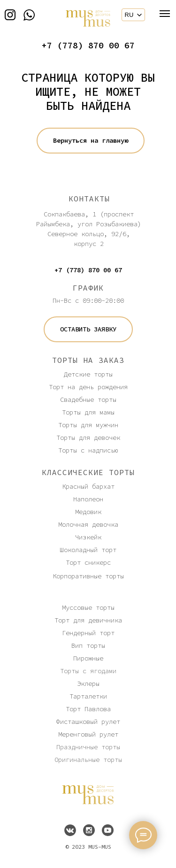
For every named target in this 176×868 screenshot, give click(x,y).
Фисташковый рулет (88, 722)
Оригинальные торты (88, 760)
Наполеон (88, 499)
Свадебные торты (88, 399)
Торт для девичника (88, 620)
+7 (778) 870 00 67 (88, 45)
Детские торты (88, 374)
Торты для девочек (88, 438)
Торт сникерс (88, 562)
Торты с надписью (88, 450)
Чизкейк (88, 537)
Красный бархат (88, 486)
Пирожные (88, 658)
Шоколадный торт (88, 550)
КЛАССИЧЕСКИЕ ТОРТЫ (88, 472)
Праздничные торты (88, 747)
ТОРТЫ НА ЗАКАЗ (88, 360)
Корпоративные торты (88, 576)
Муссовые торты (88, 607)
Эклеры (88, 684)
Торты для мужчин (88, 425)
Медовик (88, 512)
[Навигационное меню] (165, 14)
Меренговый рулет (88, 734)
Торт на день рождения (88, 387)
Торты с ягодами (88, 671)
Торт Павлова (88, 709)
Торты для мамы (88, 412)
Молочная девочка (88, 524)
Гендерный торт (88, 633)
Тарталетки (88, 696)
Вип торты (88, 645)
